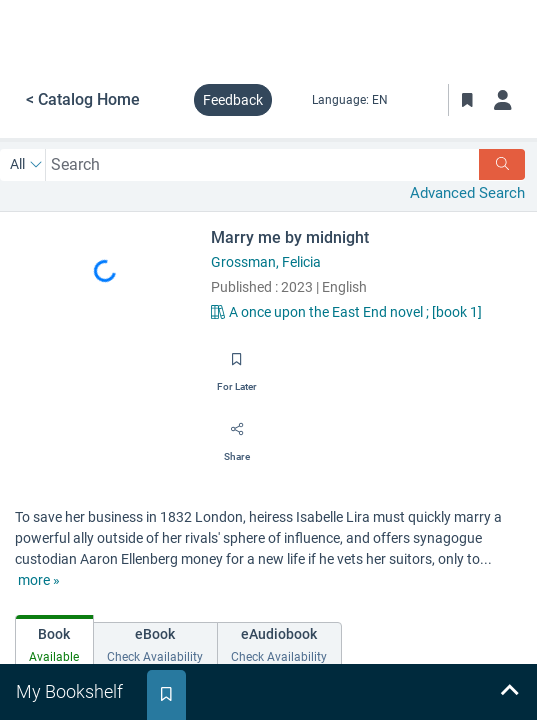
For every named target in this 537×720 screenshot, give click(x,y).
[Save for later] (237, 366)
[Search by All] (26, 165)
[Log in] (503, 100)
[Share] (237, 436)
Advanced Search (467, 193)
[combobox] (262, 164)
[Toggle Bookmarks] (467, 100)
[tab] (54, 641)
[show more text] (39, 580)
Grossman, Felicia (266, 262)
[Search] (502, 164)
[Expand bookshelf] (509, 692)
